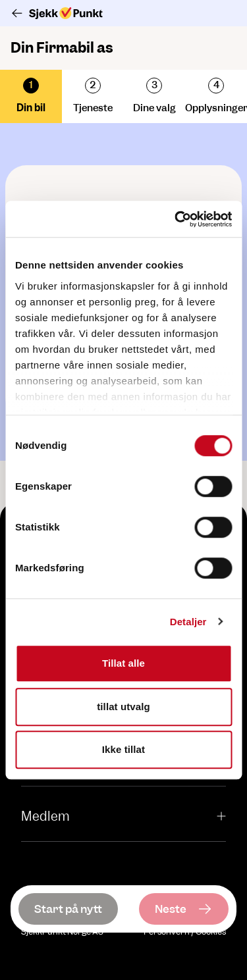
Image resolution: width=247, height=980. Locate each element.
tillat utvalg (123, 707)
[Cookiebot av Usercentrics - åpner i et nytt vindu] (176, 219)
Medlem (123, 816)
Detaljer (188, 622)
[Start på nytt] (68, 909)
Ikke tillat (123, 749)
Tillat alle (123, 663)
